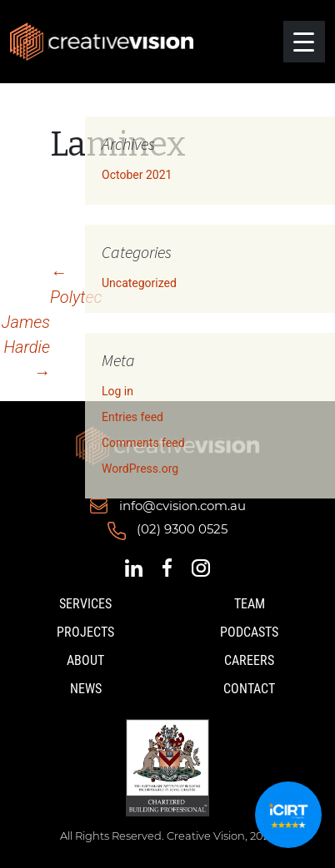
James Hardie (26, 347)
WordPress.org (140, 469)
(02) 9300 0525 (182, 529)
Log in (117, 391)
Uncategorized (139, 283)
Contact (249, 689)
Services (85, 604)
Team (250, 604)
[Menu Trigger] (304, 42)
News (86, 689)
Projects (85, 632)
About (85, 660)
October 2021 (137, 175)
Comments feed (143, 443)
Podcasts (249, 632)
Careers (249, 660)
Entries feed (132, 417)
